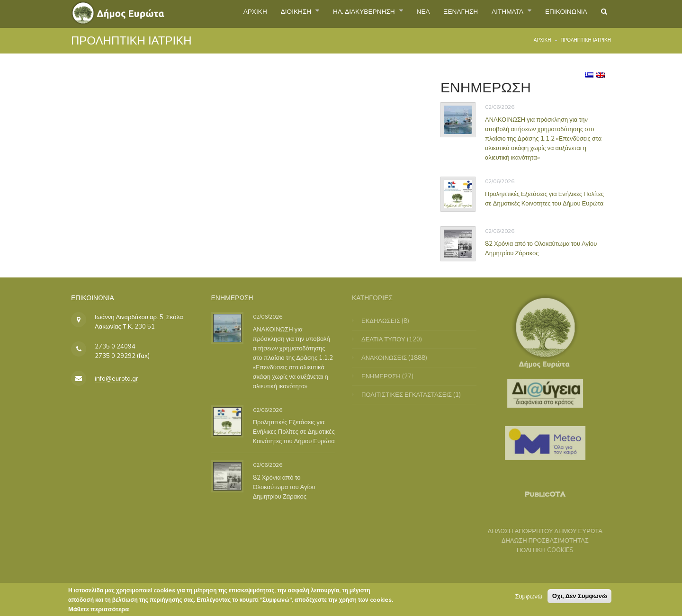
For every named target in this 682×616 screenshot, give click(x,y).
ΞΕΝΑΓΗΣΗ (438, 14)
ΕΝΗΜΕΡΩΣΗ (386, 376)
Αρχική (543, 40)
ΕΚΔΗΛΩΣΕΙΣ (386, 321)
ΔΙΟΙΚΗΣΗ (251, 14)
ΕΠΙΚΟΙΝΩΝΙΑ (559, 14)
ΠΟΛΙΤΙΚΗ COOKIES (540, 550)
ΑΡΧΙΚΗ (203, 14)
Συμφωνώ (529, 598)
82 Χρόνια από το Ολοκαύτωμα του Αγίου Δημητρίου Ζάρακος (541, 248)
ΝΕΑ (396, 14)
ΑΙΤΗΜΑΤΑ (494, 14)
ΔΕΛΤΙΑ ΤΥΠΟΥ (389, 339)
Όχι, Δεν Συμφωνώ (579, 598)
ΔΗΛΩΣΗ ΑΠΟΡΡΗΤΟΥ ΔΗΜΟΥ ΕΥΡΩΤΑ (540, 531)
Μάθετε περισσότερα (99, 611)
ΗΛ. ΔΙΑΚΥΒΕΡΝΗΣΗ (329, 14)
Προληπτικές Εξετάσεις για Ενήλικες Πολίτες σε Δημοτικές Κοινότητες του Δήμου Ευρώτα (544, 198)
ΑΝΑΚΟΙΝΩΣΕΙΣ (389, 357)
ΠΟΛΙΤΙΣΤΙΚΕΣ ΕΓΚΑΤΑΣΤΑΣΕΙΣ (412, 394)
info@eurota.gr (117, 378)
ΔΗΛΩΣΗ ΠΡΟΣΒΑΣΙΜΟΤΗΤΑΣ (540, 540)
